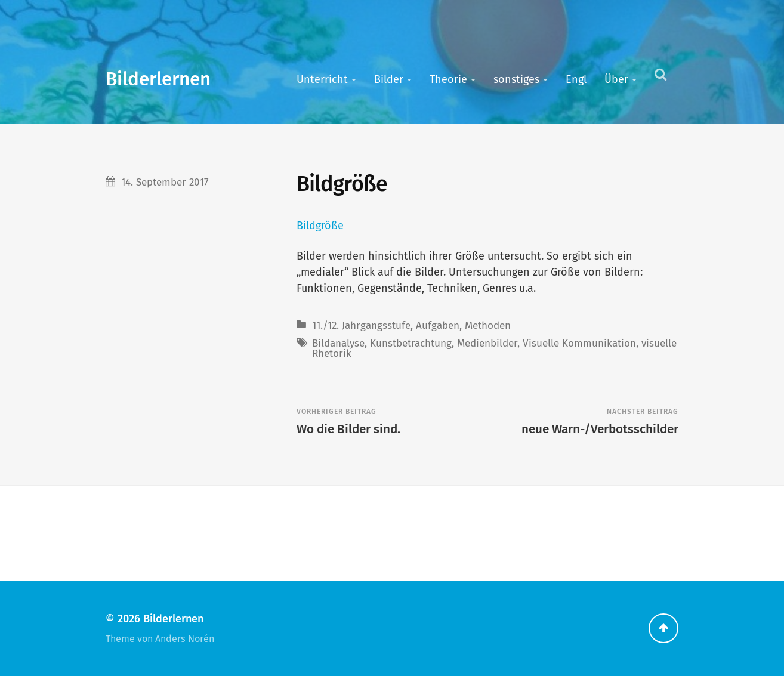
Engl (576, 79)
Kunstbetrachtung (411, 343)
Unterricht (322, 79)
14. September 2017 (165, 182)
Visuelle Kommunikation (579, 343)
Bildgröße (320, 226)
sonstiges (516, 79)
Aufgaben (438, 325)
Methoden (488, 325)
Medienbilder (487, 343)
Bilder (389, 79)
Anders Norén (185, 639)
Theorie (448, 79)
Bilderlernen (158, 79)
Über (616, 79)
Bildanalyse (338, 343)
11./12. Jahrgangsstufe (361, 325)
